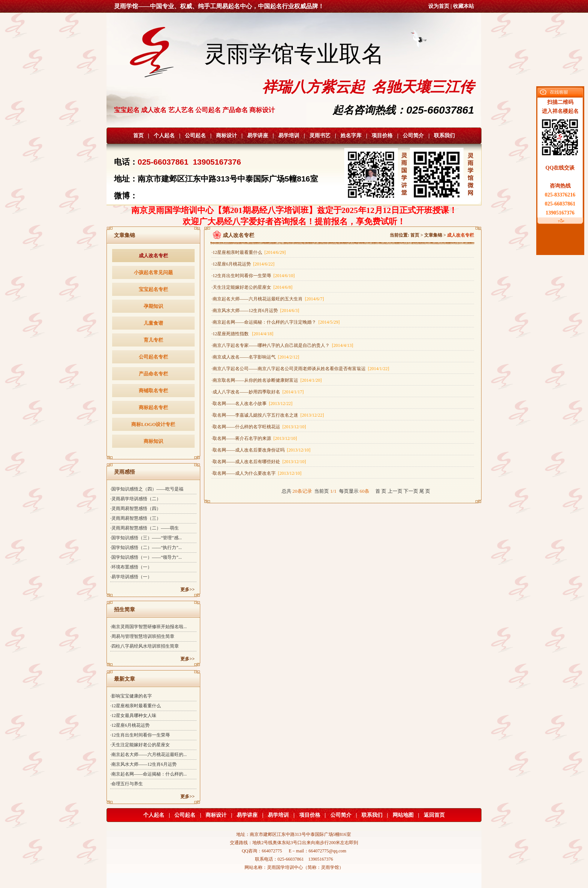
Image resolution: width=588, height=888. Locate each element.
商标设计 (226, 136)
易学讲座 (258, 136)
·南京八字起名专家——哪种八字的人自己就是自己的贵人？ (282, 345)
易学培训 (289, 136)
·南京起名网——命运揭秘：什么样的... (148, 774)
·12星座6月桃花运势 (130, 725)
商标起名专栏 (153, 407)
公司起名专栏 (153, 357)
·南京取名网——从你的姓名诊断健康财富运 (267, 380)
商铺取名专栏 (153, 391)
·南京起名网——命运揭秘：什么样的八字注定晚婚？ (276, 322)
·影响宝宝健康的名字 (131, 696)
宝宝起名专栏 (153, 289)
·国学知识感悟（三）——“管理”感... (146, 538)
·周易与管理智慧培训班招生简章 (142, 636)
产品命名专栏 (153, 374)
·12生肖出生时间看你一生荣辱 (140, 735)
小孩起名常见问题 (153, 272)
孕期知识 (153, 306)
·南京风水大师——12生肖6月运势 (143, 764)
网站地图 (403, 815)
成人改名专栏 (153, 256)
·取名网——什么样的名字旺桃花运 (259, 427)
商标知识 (153, 441)
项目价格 (382, 136)
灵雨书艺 (320, 136)
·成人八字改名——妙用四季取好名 (258, 392)
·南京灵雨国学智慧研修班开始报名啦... (148, 627)
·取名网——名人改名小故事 (252, 403)
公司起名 (195, 136)
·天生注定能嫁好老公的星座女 (140, 745)
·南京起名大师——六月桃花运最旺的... (148, 754)
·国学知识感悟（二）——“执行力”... (146, 547)
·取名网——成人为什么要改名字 (256, 473)
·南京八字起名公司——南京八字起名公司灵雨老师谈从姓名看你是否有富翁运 (300, 369)
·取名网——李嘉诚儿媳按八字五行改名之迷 (268, 415)
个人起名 (164, 136)
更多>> (187, 589)
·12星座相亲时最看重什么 (136, 706)
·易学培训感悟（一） (131, 577)
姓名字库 (351, 136)
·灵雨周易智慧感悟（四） (136, 508)
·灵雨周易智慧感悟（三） (136, 518)
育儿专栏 (153, 340)
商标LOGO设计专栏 (153, 424)
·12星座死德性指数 (242, 334)
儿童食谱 (153, 323)
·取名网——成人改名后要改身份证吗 (261, 450)
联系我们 (444, 136)
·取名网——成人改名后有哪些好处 (259, 462)
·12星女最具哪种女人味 (133, 715)
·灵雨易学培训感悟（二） (136, 499)
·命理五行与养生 (127, 784)
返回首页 (434, 815)
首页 (138, 136)
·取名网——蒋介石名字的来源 (254, 438)
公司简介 (413, 136)
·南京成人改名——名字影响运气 (255, 357)
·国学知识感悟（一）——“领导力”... (146, 557)
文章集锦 (433, 235)
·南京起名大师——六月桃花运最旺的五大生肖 (268, 299)
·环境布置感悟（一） (131, 567)
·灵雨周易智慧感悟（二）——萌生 (145, 528)
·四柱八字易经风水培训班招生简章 (145, 646)
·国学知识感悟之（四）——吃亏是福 (147, 489)
